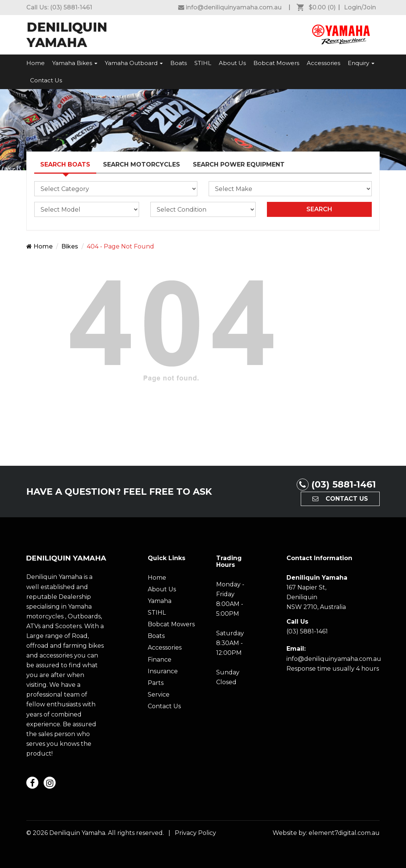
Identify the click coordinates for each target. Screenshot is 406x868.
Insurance (163, 671)
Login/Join (360, 7)
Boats (179, 63)
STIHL (203, 63)
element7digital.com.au (344, 833)
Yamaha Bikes (75, 63)
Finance (160, 660)
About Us (232, 63)
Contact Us (46, 80)
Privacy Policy (194, 833)
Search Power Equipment (239, 164)
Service (159, 695)
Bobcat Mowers (276, 63)
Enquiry (361, 63)
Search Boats (65, 164)
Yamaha (160, 601)
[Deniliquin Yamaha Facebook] (230, 8)
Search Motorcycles (142, 164)
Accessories (323, 63)
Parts (156, 683)
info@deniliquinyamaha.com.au (334, 659)
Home (36, 63)
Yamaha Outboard (134, 63)
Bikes (70, 246)
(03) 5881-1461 (71, 7)
